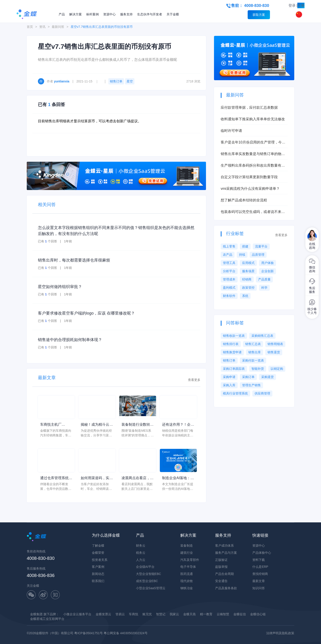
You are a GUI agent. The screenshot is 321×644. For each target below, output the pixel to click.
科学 (264, 288)
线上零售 (229, 246)
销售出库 (255, 352)
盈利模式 (229, 288)
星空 (130, 81)
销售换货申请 (232, 352)
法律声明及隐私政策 (280, 633)
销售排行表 (231, 344)
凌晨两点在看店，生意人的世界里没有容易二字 (138, 478)
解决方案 (76, 14)
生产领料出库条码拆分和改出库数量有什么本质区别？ (253, 166)
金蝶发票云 (103, 614)
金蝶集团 (36, 614)
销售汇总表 (253, 344)
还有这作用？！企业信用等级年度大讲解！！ (178, 425)
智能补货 (258, 369)
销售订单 (116, 81)
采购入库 (229, 385)
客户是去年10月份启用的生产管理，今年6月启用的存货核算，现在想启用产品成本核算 (254, 143)
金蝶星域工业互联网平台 (47, 619)
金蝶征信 (240, 614)
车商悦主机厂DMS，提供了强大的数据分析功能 (55, 425)
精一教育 (206, 614)
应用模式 (248, 263)
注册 (301, 5)
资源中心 (109, 14)
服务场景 (248, 271)
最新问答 (58, 27)
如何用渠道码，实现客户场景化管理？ (97, 478)
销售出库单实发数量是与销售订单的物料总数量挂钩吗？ (253, 154)
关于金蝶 (173, 14)
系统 (245, 296)
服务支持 (126, 14)
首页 (30, 27)
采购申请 (229, 377)
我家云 (174, 614)
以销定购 (277, 369)
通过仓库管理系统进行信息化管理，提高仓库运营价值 (56, 478)
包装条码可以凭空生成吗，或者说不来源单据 (253, 212)
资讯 (42, 27)
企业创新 (267, 271)
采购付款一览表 (253, 360)
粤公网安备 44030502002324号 (126, 633)
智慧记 (161, 614)
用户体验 (267, 263)
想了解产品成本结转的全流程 (244, 200)
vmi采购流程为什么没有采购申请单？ (250, 189)
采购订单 (248, 377)
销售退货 (274, 352)
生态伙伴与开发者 (150, 14)
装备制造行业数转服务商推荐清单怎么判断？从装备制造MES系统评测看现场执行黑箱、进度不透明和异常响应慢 (138, 425)
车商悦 (134, 614)
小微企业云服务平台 (77, 614)
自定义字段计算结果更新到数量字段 (249, 177)
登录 (292, 5)
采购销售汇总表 (262, 336)
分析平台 (229, 271)
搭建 (245, 246)
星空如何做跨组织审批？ (60, 287)
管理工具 (229, 263)
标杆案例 (93, 14)
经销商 (247, 279)
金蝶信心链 (258, 614)
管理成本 (229, 279)
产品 (62, 14)
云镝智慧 (223, 614)
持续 (242, 255)
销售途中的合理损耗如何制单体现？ (70, 340)
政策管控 (248, 288)
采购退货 (267, 377)
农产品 (228, 255)
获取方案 (259, 15)
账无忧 (147, 614)
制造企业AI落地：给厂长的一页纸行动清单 (178, 478)
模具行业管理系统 (235, 393)
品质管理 (258, 255)
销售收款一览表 (234, 336)
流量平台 (261, 246)
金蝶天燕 (189, 614)
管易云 (120, 614)
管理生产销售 (251, 385)
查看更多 (194, 380)
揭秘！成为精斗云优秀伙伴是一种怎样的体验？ (97, 425)
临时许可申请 (231, 131)
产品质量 (264, 279)
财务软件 (229, 296)
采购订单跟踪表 (234, 369)
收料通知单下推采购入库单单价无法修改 (253, 119)
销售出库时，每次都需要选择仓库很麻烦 (74, 260)
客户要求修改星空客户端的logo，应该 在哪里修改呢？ (86, 313)
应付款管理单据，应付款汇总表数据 (249, 107)
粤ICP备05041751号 (88, 633)
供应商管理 (262, 393)
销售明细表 (275, 344)
